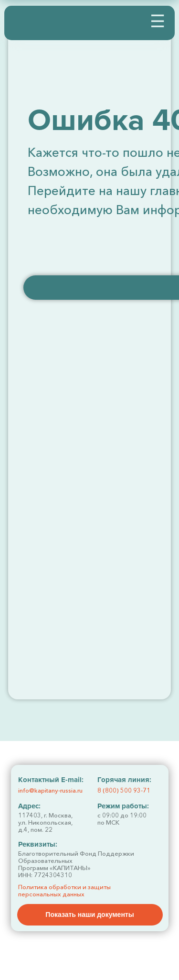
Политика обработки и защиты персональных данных (64, 890)
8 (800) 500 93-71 (124, 790)
